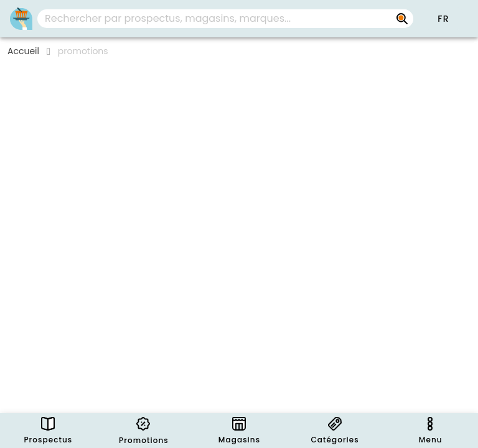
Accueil (23, 51)
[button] (443, 19)
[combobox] (225, 19)
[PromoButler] (21, 19)
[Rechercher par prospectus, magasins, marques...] (402, 19)
